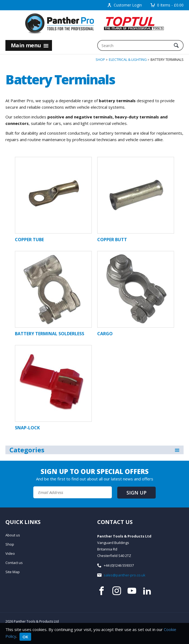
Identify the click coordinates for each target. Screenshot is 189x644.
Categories (95, 450)
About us (13, 535)
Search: (97, 40)
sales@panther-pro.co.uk (125, 575)
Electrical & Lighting (128, 59)
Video (10, 553)
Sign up (136, 493)
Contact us (14, 563)
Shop (100, 59)
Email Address (0, 465)
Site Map (13, 572)
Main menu (30, 45)
